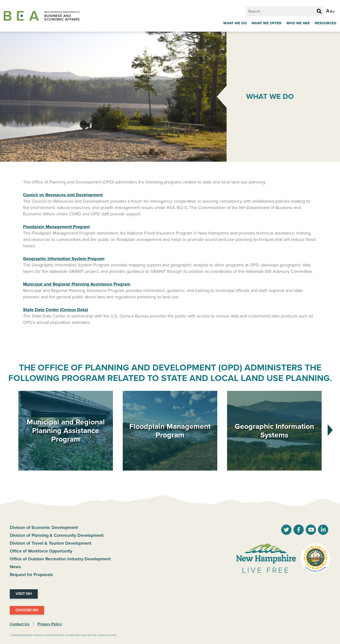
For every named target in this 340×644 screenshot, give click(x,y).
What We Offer (267, 23)
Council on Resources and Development (63, 195)
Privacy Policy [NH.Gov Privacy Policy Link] (50, 624)
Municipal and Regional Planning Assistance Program (66, 431)
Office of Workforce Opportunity (41, 551)
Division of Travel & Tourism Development (51, 543)
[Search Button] (319, 12)
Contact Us (20, 624)
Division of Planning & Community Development (57, 535)
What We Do (235, 23)
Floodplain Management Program (170, 431)
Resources (326, 23)
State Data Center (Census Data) (55, 310)
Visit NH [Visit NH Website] (24, 594)
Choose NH (27, 610)
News (15, 567)
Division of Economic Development (44, 527)
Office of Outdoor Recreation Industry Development (60, 559)
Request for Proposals (31, 575)
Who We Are (298, 23)
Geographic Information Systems (274, 431)
